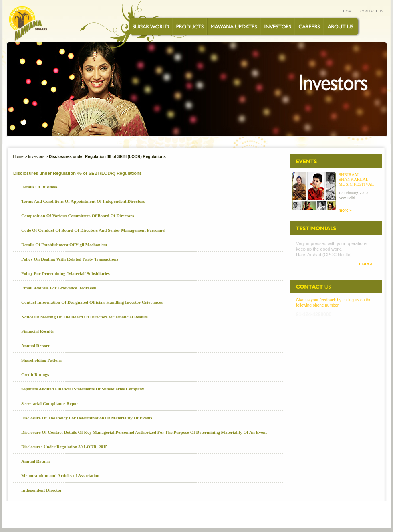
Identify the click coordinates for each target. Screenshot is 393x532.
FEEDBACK (283, 514)
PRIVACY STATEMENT (250, 514)
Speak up (321, 514)
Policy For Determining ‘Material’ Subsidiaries (65, 273)
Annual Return (35, 461)
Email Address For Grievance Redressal (59, 288)
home (348, 11)
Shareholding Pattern (41, 360)
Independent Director (42, 490)
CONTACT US (214, 514)
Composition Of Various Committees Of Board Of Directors (78, 216)
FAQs (302, 514)
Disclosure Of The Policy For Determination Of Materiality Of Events (87, 418)
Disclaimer (367, 514)
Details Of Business (39, 187)
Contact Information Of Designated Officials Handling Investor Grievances (92, 302)
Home (18, 157)
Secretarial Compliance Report (50, 403)
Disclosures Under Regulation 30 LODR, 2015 (64, 447)
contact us (372, 11)
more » (345, 210)
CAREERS (189, 514)
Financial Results (37, 331)
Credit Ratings (35, 374)
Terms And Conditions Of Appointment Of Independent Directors (83, 201)
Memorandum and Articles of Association (60, 475)
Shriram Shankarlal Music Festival (356, 179)
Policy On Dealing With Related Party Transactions (70, 259)
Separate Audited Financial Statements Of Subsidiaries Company (83, 389)
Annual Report (35, 346)
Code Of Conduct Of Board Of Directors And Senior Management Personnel (93, 230)
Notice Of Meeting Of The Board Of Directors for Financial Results (85, 317)
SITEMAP (343, 514)
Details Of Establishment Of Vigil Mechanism (64, 245)
